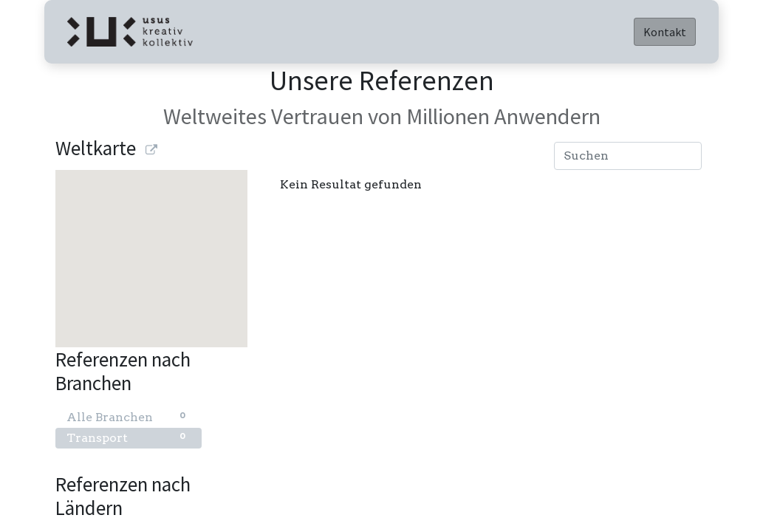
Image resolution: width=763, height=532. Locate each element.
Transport (129, 437)
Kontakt (665, 32)
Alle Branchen (129, 416)
